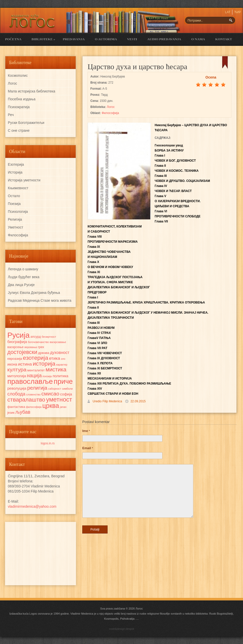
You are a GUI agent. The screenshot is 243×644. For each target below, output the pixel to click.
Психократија (19, 107)
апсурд (36, 337)
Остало (14, 196)
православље (30, 381)
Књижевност (18, 188)
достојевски (22, 352)
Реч (11, 115)
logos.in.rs (48, 443)
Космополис (18, 75)
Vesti (132, 39)
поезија (47, 376)
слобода (16, 394)
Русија (18, 335)
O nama (198, 39)
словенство (33, 394)
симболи (67, 389)
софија (66, 394)
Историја (15, 172)
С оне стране (19, 130)
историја (44, 364)
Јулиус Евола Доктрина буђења (34, 293)
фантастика (16, 407)
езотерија (36, 358)
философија (34, 407)
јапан (63, 407)
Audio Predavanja (164, 39)
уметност (59, 399)
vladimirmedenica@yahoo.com (32, 506)
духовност (60, 352)
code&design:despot (121, 629)
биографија (17, 342)
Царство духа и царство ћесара (137, 67)
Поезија (14, 204)
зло (63, 359)
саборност (55, 389)
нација (34, 375)
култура (17, 370)
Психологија (18, 212)
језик (11, 413)
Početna (13, 39)
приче (63, 381)
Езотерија (16, 164)
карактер (62, 365)
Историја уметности (24, 180)
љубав (23, 412)
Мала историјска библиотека (32, 91)
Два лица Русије (21, 285)
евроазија (15, 359)
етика (55, 358)
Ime (86, 431)
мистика (56, 370)
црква (51, 406)
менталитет (36, 370)
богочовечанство (38, 342)
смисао (50, 394)
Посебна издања (22, 99)
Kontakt (224, 39)
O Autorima (106, 39)
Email (88, 448)
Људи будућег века (24, 277)
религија (37, 388)
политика (60, 376)
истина (25, 364)
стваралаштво (26, 400)
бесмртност (49, 337)
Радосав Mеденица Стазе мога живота (40, 300)
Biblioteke (43, 39)
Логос (111, 107)
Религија (15, 219)
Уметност (16, 227)
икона (12, 364)
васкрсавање (58, 342)
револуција (17, 388)
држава (44, 353)
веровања (31, 347)
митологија (17, 376)
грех (41, 347)
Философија (110, 113)
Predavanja (74, 39)
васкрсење (15, 347)
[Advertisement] (40, 554)
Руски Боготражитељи (26, 123)
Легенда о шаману (23, 269)
